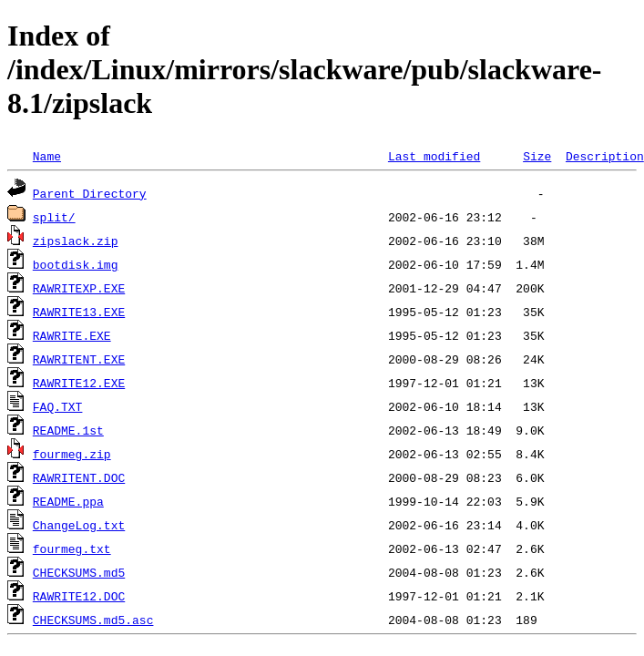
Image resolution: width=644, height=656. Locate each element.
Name (47, 156)
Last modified (434, 156)
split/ (54, 217)
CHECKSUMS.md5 (79, 572)
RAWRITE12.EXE (79, 383)
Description (605, 156)
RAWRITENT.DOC (79, 477)
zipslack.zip (76, 241)
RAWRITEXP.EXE (79, 288)
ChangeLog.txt (79, 525)
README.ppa (68, 501)
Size (537, 156)
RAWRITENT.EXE (79, 359)
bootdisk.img (76, 264)
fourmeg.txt (72, 548)
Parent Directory (90, 193)
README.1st (68, 430)
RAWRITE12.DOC (79, 596)
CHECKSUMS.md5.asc (93, 620)
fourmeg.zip (72, 454)
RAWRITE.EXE (72, 335)
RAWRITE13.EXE (79, 312)
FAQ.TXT (58, 406)
